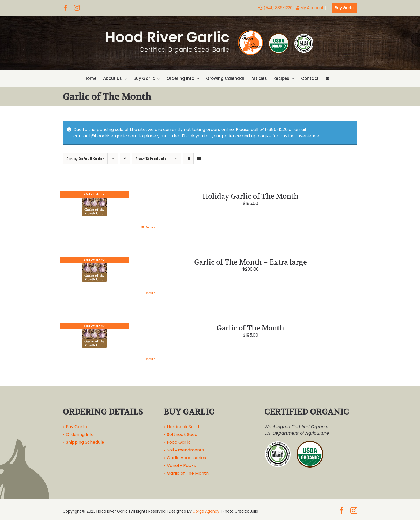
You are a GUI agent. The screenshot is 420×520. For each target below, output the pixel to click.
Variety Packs (181, 466)
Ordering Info (80, 434)
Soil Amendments (185, 450)
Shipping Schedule (85, 442)
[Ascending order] (125, 159)
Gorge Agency (206, 511)
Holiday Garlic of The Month (250, 196)
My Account (310, 8)
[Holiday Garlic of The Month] (95, 203)
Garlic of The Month (250, 328)
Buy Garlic (76, 427)
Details (150, 227)
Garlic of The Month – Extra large (251, 262)
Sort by (85, 159)
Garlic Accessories (186, 458)
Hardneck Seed (183, 427)
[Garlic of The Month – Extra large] (95, 269)
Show (151, 159)
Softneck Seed (182, 434)
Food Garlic (179, 442)
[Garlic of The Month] (95, 335)
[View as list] (199, 159)
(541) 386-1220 (275, 8)
